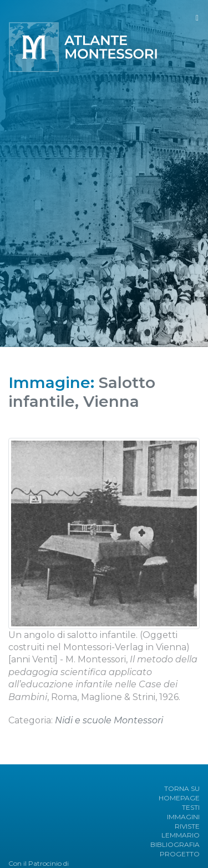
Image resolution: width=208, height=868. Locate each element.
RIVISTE (187, 826)
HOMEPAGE (179, 798)
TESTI (191, 807)
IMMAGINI (183, 817)
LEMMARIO (181, 835)
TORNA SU (182, 788)
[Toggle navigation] (197, 18)
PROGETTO (180, 854)
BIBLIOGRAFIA (175, 844)
